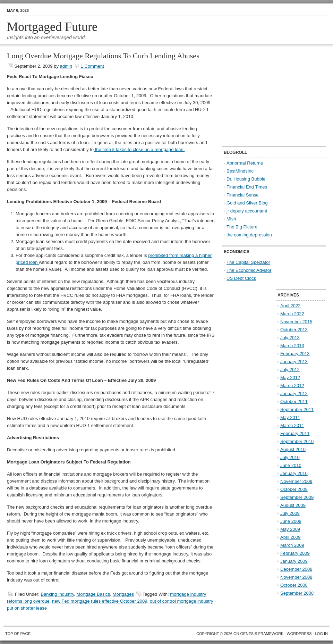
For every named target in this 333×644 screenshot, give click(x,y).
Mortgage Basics (93, 594)
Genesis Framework (262, 634)
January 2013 (294, 362)
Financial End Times (247, 187)
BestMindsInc (240, 171)
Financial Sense (243, 195)
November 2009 (296, 481)
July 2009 (290, 513)
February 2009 (295, 553)
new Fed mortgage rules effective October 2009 (100, 601)
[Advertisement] (265, 96)
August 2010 (293, 449)
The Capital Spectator (248, 262)
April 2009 (291, 537)
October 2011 (294, 402)
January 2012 (294, 394)
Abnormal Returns (245, 163)
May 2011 (290, 417)
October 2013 (294, 330)
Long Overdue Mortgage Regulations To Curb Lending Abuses (103, 56)
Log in (321, 634)
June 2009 (291, 521)
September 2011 (297, 409)
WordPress (299, 634)
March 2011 (292, 425)
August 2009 (293, 505)
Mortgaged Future (52, 27)
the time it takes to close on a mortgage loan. (139, 149)
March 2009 (292, 545)
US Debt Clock (241, 278)
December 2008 (296, 569)
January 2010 (294, 473)
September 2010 (297, 441)
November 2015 (296, 322)
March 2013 (292, 346)
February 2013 (295, 354)
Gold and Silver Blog (247, 203)
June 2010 (291, 465)
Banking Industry (57, 594)
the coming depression (249, 235)
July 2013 (290, 338)
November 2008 (296, 577)
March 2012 (292, 386)
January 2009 (294, 561)
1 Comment (92, 66)
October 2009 (294, 489)
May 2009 (290, 529)
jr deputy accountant (247, 211)
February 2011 (295, 433)
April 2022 (291, 306)
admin (66, 66)
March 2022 (292, 314)
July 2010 (290, 457)
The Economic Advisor (249, 270)
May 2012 (290, 378)
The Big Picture (242, 227)
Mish (231, 219)
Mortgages (123, 594)
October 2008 (294, 585)
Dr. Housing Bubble (246, 179)
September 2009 (297, 497)
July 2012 (290, 370)
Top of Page (18, 634)
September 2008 (297, 593)
